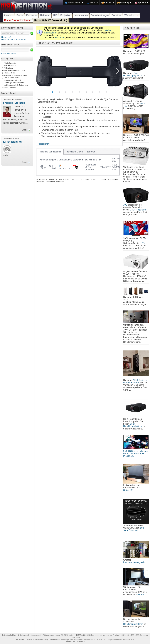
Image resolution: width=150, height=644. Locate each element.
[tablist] (78, 162)
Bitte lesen (60, 38)
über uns (9, 15)
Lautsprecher (81, 15)
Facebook (20, 639)
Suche (20, 15)
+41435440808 (81, 635)
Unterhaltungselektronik (12, 80)
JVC (125, 205)
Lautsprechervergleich (134, 562)
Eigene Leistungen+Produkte (14, 71)
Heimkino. (141, 594)
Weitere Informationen (75, 642)
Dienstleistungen (100, 15)
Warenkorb (132, 15)
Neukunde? (6, 37)
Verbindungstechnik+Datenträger (16, 85)
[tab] (50, 152)
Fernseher (32, 15)
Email (24, 130)
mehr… (25, 123)
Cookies (52, 639)
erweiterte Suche (9, 54)
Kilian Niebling (12, 142)
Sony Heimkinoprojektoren (133, 74)
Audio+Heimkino (10, 66)
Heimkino (45, 15)
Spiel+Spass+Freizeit (12, 78)
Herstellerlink (44, 144)
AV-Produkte (8, 68)
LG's (143, 243)
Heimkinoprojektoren (133, 624)
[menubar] (107, 3)
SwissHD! (128, 490)
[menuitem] (74, 3)
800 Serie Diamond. (134, 529)
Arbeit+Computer (10, 63)
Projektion (66, 15)
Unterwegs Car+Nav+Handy (14, 83)
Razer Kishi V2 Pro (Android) (51, 20)
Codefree (117, 15)
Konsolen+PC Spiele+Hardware (15, 75)
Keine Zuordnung (10, 88)
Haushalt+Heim (9, 73)
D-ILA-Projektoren (138, 210)
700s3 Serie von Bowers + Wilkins (136, 381)
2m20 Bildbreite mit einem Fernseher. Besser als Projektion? (136, 454)
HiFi (55, 15)
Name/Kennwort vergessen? (14, 39)
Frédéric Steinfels (14, 103)
